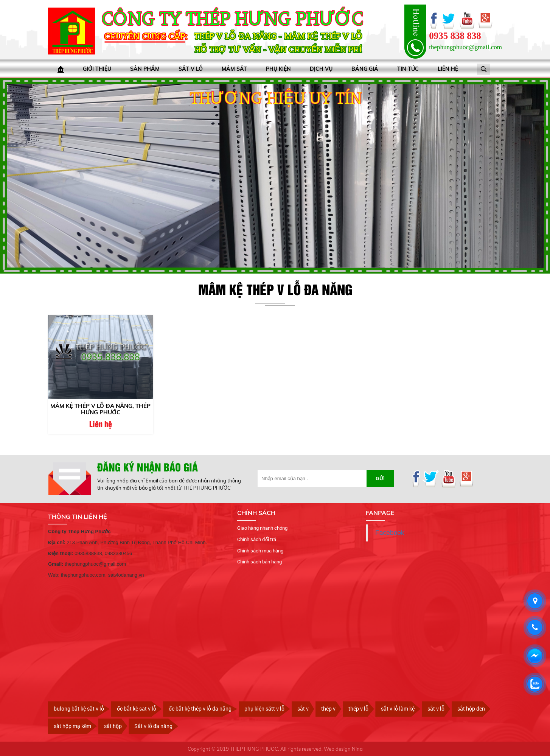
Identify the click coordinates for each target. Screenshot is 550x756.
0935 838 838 (455, 36)
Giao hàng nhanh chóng (262, 528)
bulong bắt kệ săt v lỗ (79, 709)
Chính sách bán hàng (259, 562)
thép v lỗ (358, 709)
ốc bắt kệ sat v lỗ (137, 709)
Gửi (380, 478)
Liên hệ (448, 69)
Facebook (390, 533)
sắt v (303, 709)
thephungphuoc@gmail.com (465, 47)
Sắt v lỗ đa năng (153, 726)
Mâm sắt (234, 69)
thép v (328, 709)
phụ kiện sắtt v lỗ (264, 709)
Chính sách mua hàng (260, 550)
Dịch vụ (321, 69)
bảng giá (365, 69)
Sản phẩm (145, 69)
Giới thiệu (97, 69)
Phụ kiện (278, 69)
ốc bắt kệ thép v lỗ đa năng (200, 709)
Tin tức (408, 69)
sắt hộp (113, 726)
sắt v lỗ (436, 709)
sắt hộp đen (471, 709)
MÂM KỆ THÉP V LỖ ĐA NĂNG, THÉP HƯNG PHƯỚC (100, 409)
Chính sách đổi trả (257, 539)
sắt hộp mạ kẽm (72, 726)
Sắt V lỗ (191, 69)
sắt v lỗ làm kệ (398, 709)
